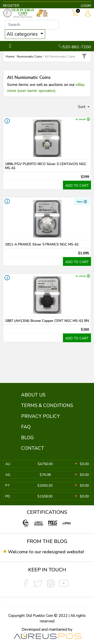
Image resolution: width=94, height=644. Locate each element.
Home (10, 57)
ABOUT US (33, 395)
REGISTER (11, 6)
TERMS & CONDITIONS (47, 406)
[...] (32, 25)
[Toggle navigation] (10, 46)
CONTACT (33, 448)
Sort (82, 107)
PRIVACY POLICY (40, 416)
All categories (23, 34)
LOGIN (86, 6)
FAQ (26, 427)
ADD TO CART (77, 186)
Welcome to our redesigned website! (46, 552)
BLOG (27, 438)
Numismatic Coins (29, 57)
